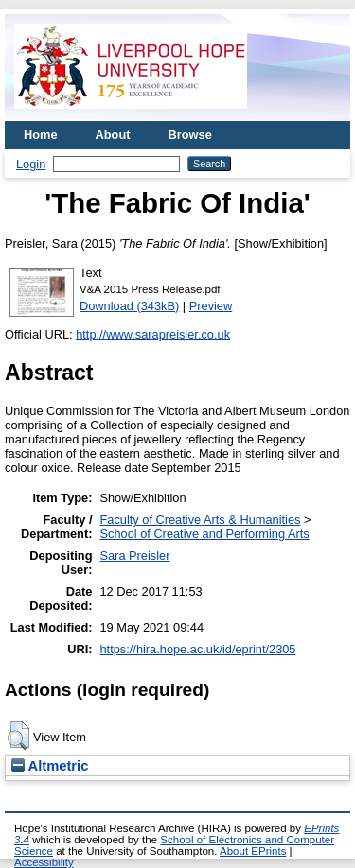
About (113, 135)
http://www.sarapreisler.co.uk (153, 334)
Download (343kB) (129, 306)
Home (41, 135)
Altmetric (50, 766)
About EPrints (253, 851)
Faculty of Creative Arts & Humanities (200, 520)
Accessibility (44, 862)
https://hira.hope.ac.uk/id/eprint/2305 (197, 649)
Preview (211, 306)
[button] (18, 736)
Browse (190, 135)
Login (31, 164)
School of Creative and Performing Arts (204, 534)
